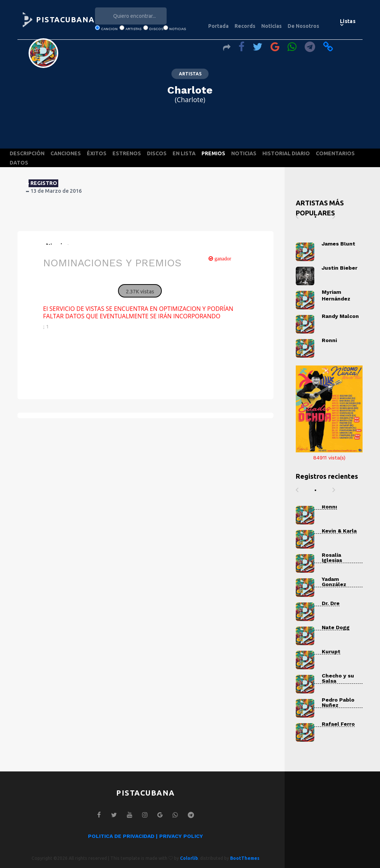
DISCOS (157, 153)
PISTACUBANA (65, 19)
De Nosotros (303, 26)
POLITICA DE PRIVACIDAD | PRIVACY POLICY (145, 836)
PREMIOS (213, 153)
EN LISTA (184, 153)
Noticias (271, 26)
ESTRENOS (127, 153)
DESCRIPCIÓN (27, 153)
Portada (218, 26)
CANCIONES (66, 153)
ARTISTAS (190, 74)
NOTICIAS (244, 153)
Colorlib (189, 858)
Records (245, 26)
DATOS (19, 163)
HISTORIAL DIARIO (286, 153)
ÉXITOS (97, 153)
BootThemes (245, 858)
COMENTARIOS (335, 153)
